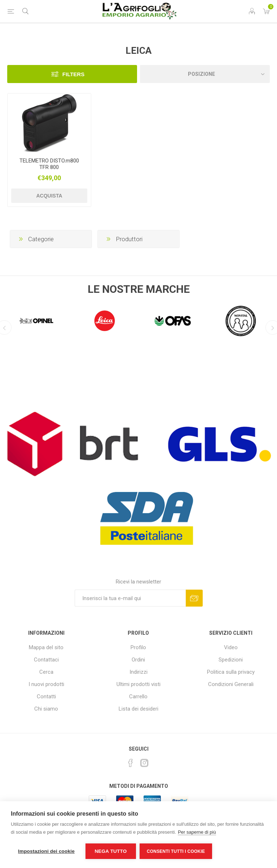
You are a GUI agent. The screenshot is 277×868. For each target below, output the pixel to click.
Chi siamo (46, 709)
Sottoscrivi (194, 598)
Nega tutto (111, 851)
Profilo (138, 647)
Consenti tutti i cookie (176, 851)
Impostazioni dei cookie (46, 851)
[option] (36, 319)
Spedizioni (231, 660)
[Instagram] (144, 763)
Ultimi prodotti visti (138, 684)
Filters (73, 74)
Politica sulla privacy (231, 672)
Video (231, 647)
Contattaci (46, 660)
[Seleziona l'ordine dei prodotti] (205, 74)
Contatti (46, 696)
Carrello (138, 696)
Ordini (138, 660)
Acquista (49, 196)
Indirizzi (138, 672)
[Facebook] (131, 763)
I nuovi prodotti (46, 684)
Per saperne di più (197, 832)
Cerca (46, 672)
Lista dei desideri (138, 709)
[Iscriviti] (130, 598)
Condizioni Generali (231, 684)
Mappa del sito (46, 647)
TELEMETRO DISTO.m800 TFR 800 (49, 164)
